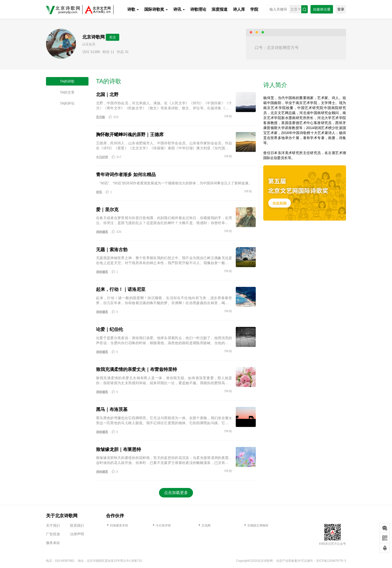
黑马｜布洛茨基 (112, 409)
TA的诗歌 (67, 81)
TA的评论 (67, 103)
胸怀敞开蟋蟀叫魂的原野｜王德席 (130, 135)
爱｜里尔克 (107, 210)
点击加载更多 (176, 493)
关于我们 (53, 525)
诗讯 (179, 9)
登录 (341, 9)
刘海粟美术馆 (117, 525)
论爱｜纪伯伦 (109, 329)
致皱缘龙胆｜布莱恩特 (118, 449)
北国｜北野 (107, 95)
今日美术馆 (161, 525)
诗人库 (239, 9)
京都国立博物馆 (256, 525)
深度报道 (219, 9)
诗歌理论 (198, 9)
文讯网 (204, 525)
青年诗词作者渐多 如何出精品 (126, 175)
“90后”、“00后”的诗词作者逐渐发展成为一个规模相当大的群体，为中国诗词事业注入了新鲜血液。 (174, 183)
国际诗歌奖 (156, 9)
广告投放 (53, 534)
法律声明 (77, 534)
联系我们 (77, 525)
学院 (254, 9)
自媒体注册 (322, 9)
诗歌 (133, 9)
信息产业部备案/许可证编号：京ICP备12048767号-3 (311, 561)
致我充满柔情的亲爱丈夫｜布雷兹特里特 (136, 369)
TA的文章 (67, 92)
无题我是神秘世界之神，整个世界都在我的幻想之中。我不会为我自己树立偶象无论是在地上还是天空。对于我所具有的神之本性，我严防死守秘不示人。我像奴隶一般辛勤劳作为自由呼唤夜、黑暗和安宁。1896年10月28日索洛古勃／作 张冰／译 (164, 261)
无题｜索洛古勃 (112, 250)
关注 (112, 37)
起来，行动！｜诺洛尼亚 (121, 289)
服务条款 (53, 543)
